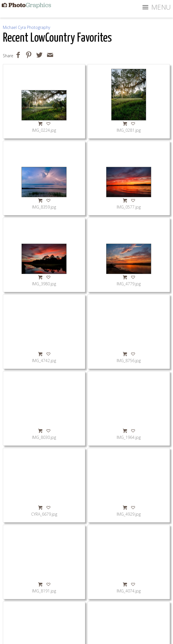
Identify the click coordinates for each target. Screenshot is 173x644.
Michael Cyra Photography (26, 27)
